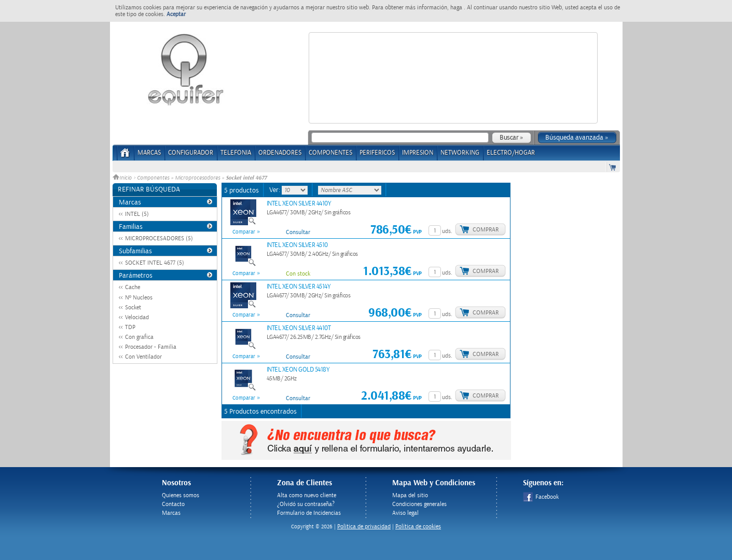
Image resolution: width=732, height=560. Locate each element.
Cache (133, 287)
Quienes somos (181, 495)
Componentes (153, 178)
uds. (447, 231)
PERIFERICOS (377, 153)
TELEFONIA (236, 153)
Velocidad (137, 317)
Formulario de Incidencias (309, 513)
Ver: (275, 190)
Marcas (149, 153)
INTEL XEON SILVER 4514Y (299, 287)
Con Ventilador (143, 357)
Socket (133, 308)
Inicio (123, 178)
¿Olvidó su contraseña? (306, 504)
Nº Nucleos (139, 298)
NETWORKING (460, 153)
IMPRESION (418, 153)
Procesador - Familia (151, 347)
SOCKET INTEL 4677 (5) (155, 263)
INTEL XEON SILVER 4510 (297, 245)
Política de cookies (418, 527)
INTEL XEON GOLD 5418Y (298, 370)
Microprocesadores (197, 178)
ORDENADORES (280, 153)
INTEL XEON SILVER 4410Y (299, 204)
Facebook (541, 497)
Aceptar (176, 14)
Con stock (298, 274)
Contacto (173, 504)
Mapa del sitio (410, 495)
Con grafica (139, 337)
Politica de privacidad (364, 527)
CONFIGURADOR (191, 153)
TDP (130, 327)
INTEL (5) (137, 214)
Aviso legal (405, 513)
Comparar (244, 232)
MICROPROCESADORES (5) (159, 238)
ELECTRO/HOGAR (511, 153)
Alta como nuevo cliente (307, 495)
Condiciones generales (419, 504)
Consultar (298, 232)
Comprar (486, 230)
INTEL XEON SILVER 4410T (299, 328)
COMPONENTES (330, 153)
